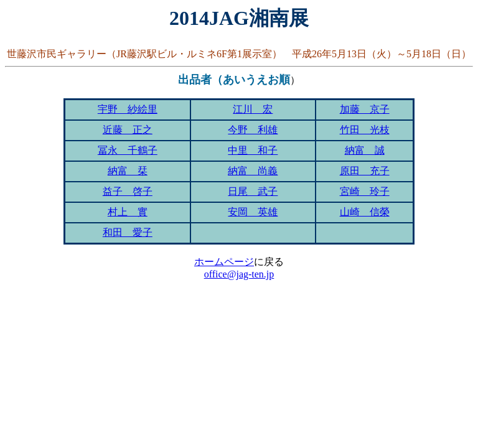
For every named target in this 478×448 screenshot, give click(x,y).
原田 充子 (365, 171)
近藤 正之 (128, 130)
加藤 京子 (365, 109)
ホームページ (224, 262)
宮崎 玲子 (365, 191)
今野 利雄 (253, 130)
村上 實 (128, 212)
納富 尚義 (253, 171)
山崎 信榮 (365, 212)
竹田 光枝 (365, 130)
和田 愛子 (128, 232)
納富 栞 (128, 171)
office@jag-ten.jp (239, 274)
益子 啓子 (128, 191)
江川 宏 (253, 109)
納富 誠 (365, 150)
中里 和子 (253, 150)
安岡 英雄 (253, 212)
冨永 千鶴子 (128, 150)
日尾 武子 (253, 191)
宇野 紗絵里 (128, 109)
